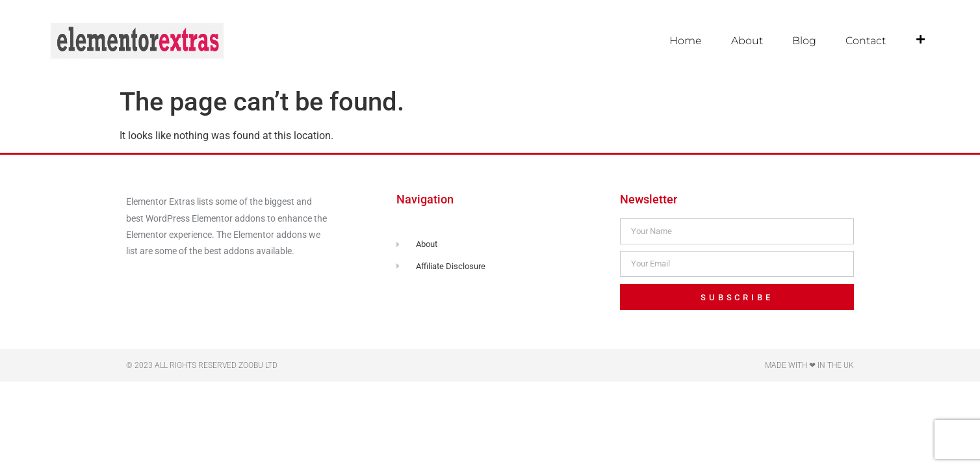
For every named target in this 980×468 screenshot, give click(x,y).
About (747, 41)
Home (686, 41)
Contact (866, 41)
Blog (804, 41)
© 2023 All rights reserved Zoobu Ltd (202, 365)
